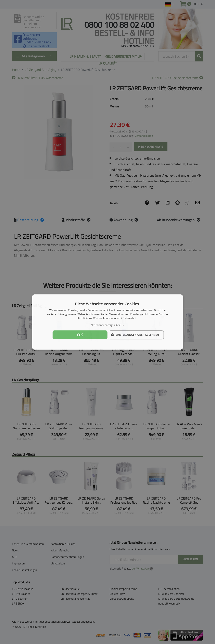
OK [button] (80, 335)
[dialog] (108, 322)
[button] (108, 325)
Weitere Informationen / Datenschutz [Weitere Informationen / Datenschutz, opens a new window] (115, 318)
